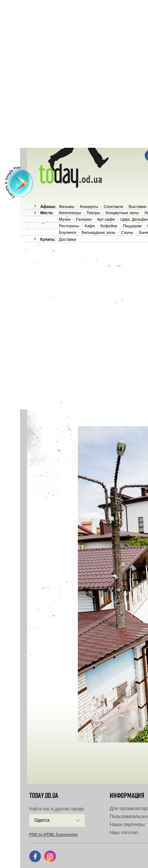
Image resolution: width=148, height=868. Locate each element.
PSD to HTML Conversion (54, 834)
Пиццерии (132, 226)
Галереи (84, 219)
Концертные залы (122, 213)
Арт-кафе (106, 219)
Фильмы (67, 207)
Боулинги (67, 232)
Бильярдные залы (99, 232)
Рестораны (69, 226)
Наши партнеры (127, 824)
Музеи (65, 219)
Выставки (138, 207)
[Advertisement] (74, 74)
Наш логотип (124, 832)
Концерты (89, 207)
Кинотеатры (70, 213)
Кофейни (109, 226)
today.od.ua (44, 796)
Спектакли (113, 207)
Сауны (127, 232)
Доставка (67, 239)
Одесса (42, 820)
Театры (93, 213)
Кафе (90, 226)
